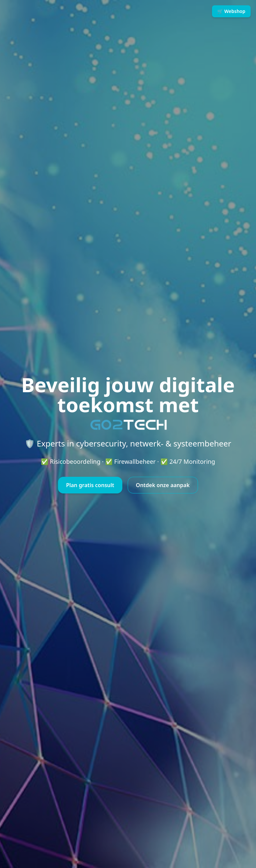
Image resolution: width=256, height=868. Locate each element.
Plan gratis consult (90, 485)
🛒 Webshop (231, 11)
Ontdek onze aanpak (163, 485)
